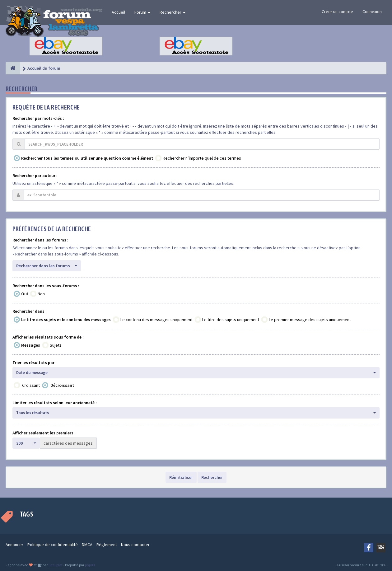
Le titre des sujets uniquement (231, 320)
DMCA (87, 545)
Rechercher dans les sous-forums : (46, 286)
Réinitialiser (181, 477)
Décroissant (62, 385)
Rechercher (173, 12)
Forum (142, 12)
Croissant (31, 385)
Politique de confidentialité (53, 545)
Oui (25, 294)
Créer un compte (337, 12)
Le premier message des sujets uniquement (310, 320)
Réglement (107, 545)
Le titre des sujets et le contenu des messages (66, 320)
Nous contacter (135, 545)
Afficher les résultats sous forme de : (48, 337)
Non (41, 294)
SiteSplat (55, 565)
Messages (31, 345)
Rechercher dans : (30, 311)
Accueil (118, 12)
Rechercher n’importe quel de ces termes (202, 158)
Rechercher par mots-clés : (38, 118)
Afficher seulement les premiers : (44, 433)
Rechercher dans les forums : (40, 240)
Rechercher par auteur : (35, 176)
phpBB (90, 565)
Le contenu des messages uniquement (156, 320)
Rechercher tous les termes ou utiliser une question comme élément (87, 158)
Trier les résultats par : (35, 363)
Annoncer (14, 545)
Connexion (372, 12)
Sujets (56, 345)
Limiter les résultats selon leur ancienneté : (55, 403)
